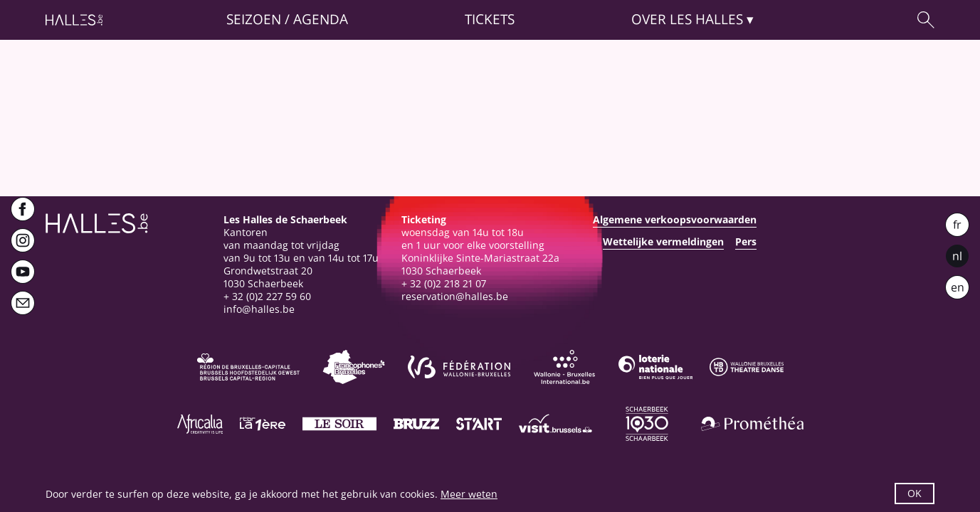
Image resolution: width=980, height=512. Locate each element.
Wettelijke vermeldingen (663, 242)
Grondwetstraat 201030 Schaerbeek (268, 277)
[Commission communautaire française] (354, 367)
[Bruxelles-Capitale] (248, 367)
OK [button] (915, 493)
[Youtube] (23, 272)
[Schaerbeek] (647, 424)
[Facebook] (23, 209)
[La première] (263, 424)
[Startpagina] (74, 20)
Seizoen (254, 20)
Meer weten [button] (469, 494)
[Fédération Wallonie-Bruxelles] (459, 367)
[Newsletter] (23, 303)
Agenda (321, 20)
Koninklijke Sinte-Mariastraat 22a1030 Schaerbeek (480, 264)
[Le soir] (339, 424)
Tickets (490, 20)
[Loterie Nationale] (655, 367)
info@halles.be (259, 309)
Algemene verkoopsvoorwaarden (675, 220)
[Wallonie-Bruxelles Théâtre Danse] (747, 367)
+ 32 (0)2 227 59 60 (267, 296)
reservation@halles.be (455, 296)
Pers (746, 242)
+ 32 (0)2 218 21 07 (444, 283)
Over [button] (687, 20)
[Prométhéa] (752, 424)
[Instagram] (23, 240)
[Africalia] (200, 424)
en (958, 287)
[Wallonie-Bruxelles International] (564, 367)
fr (957, 225)
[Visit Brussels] (556, 424)
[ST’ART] (479, 424)
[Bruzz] (416, 424)
